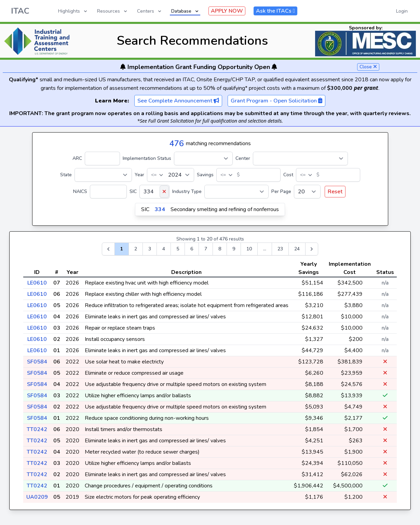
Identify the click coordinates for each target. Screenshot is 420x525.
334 (160, 209)
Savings (205, 175)
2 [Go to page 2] (136, 249)
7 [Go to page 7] (206, 249)
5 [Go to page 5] (178, 249)
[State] (103, 175)
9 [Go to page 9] (234, 249)
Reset (335, 192)
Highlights (73, 11)
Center (243, 158)
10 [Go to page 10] (249, 249)
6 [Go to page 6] (192, 249)
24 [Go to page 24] (297, 249)
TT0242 (37, 429)
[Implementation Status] (203, 158)
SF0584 (37, 362)
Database (185, 11)
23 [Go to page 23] (280, 249)
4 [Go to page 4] (164, 249)
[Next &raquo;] (312, 249)
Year (139, 175)
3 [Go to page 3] (150, 249)
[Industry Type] (236, 192)
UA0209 (37, 497)
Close (368, 67)
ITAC (20, 11)
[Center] (300, 158)
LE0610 (37, 283)
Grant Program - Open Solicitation (276, 101)
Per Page (281, 191)
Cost (288, 175)
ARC (77, 158)
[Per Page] (307, 192)
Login (402, 11)
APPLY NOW (227, 11)
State (66, 175)
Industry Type (187, 191)
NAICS (80, 191)
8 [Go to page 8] (220, 249)
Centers (150, 11)
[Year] (171, 175)
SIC (133, 191)
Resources (113, 11)
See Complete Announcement (178, 101)
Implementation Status (147, 158)
